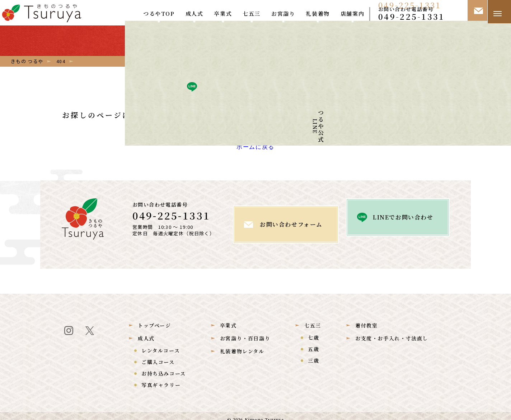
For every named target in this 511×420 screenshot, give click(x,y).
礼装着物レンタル (242, 344)
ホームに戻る (255, 150)
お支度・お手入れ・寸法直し (392, 331)
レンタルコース (161, 344)
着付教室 (366, 318)
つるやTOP (159, 13)
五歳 (313, 342)
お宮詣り (283, 13)
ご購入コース (158, 355)
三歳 (313, 354)
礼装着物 (318, 13)
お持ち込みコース (164, 367)
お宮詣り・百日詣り (245, 331)
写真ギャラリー (161, 378)
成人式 (194, 13)
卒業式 (223, 13)
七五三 (252, 13)
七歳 (313, 331)
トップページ (154, 318)
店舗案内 (352, 13)
